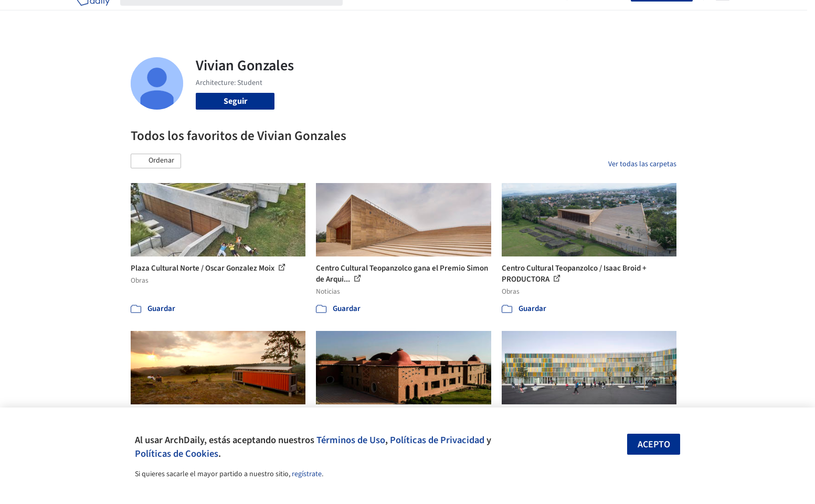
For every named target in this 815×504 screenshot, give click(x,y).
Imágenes (400, 15)
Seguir (235, 101)
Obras (364, 15)
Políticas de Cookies (177, 454)
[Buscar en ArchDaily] (240, 15)
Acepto (654, 444)
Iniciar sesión (601, 15)
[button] (156, 161)
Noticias (509, 15)
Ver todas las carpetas (642, 164)
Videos (544, 15)
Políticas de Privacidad (437, 440)
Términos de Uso (351, 440)
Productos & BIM (456, 15)
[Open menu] (723, 15)
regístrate (307, 474)
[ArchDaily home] (93, 15)
